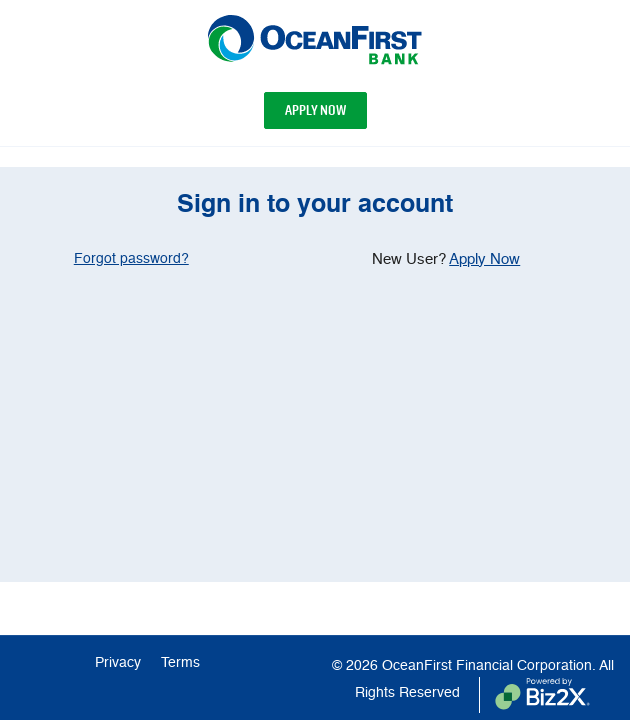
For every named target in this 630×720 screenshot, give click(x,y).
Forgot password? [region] (131, 259)
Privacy (118, 663)
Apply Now (315, 110)
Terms (180, 663)
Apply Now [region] (484, 259)
